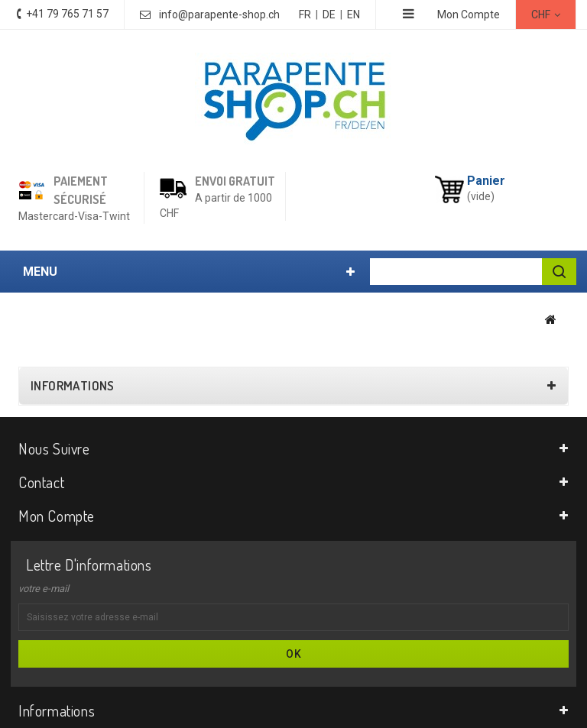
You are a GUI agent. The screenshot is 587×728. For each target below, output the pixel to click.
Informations (73, 386)
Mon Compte (469, 15)
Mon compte (57, 516)
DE (329, 15)
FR (305, 15)
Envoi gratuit (235, 181)
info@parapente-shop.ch (219, 15)
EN (353, 15)
